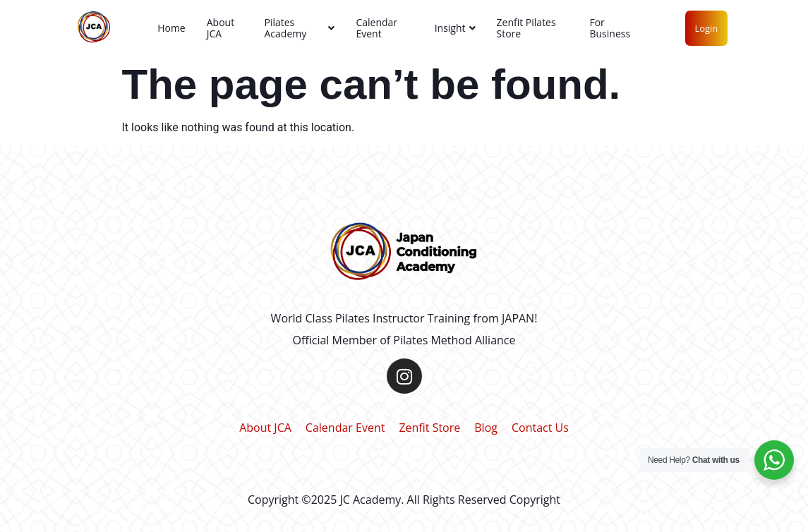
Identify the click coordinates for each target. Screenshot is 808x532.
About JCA (221, 28)
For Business (610, 28)
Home (171, 28)
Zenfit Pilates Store (526, 28)
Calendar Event (376, 28)
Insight (455, 28)
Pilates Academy (299, 28)
